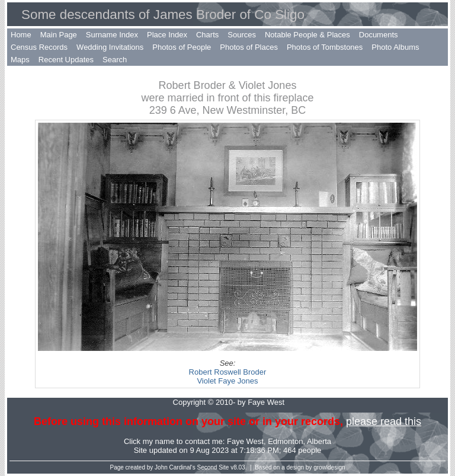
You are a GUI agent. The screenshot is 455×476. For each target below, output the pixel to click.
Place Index (167, 35)
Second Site (213, 467)
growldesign (329, 467)
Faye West (245, 441)
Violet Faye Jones (227, 381)
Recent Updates (66, 60)
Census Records (39, 47)
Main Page (59, 35)
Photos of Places (249, 47)
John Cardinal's (175, 467)
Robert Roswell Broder (228, 372)
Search (115, 60)
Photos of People (182, 47)
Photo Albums (395, 47)
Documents (379, 35)
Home (21, 35)
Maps (20, 60)
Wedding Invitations (110, 47)
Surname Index (112, 35)
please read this (384, 421)
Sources (242, 35)
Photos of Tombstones (325, 47)
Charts (207, 35)
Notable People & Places (307, 35)
